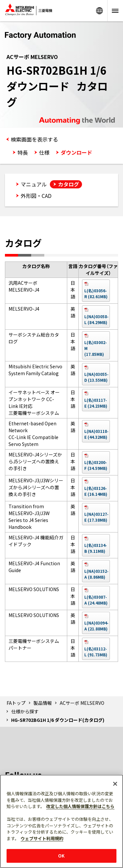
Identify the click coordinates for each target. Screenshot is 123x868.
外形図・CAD (36, 196)
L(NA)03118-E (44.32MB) (96, 434)
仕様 (44, 152)
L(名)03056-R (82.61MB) (96, 293)
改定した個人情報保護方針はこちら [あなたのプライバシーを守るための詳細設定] (80, 806)
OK (61, 856)
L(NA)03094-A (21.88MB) (96, 626)
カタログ (69, 184)
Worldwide (99, 11)
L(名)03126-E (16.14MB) (96, 491)
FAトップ (16, 703)
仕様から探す (25, 711)
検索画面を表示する (34, 139)
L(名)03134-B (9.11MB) (96, 548)
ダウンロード (76, 152)
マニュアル (34, 184)
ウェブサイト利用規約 (42, 838)
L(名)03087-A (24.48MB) (96, 600)
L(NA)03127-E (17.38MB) (96, 517)
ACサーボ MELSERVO (82, 703)
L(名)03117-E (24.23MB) (96, 403)
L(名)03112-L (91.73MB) (96, 652)
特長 (23, 152)
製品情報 (43, 703)
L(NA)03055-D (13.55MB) (96, 377)
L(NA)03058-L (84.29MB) (96, 319)
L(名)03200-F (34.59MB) (96, 465)
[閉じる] (115, 784)
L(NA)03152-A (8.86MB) (96, 574)
